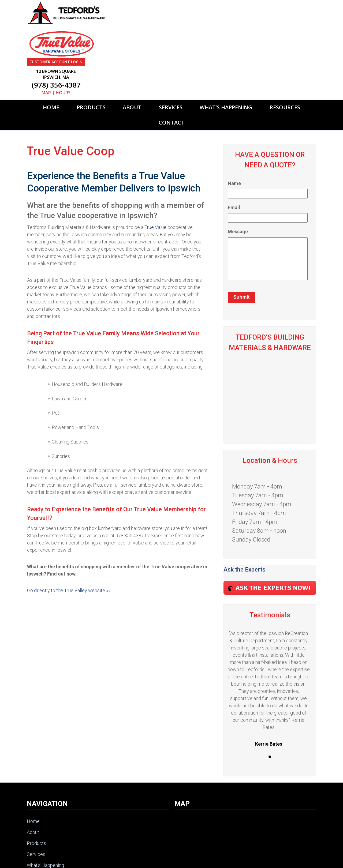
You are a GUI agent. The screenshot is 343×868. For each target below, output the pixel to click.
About (132, 50)
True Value (155, 170)
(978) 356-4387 (206, 27)
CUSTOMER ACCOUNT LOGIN (206, 4)
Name (234, 126)
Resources (285, 50)
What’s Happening (226, 50)
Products (91, 50)
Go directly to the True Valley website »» (69, 533)
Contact (172, 65)
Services (171, 50)
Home (51, 50)
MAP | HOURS (206, 35)
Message (238, 174)
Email (234, 150)
